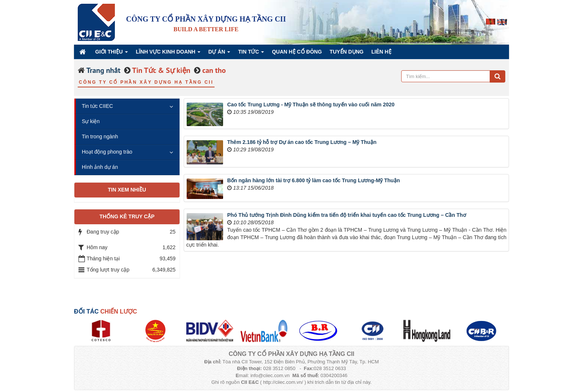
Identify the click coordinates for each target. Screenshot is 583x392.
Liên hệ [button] (381, 52)
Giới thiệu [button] (112, 54)
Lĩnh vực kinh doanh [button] (168, 54)
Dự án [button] (219, 54)
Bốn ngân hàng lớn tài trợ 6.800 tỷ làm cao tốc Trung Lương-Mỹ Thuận (313, 180)
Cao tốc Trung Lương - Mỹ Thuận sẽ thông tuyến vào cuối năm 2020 (311, 105)
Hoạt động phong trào (107, 152)
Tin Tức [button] (251, 54)
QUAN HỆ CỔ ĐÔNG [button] (297, 52)
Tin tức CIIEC (97, 106)
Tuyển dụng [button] (347, 52)
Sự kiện (91, 121)
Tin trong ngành (100, 136)
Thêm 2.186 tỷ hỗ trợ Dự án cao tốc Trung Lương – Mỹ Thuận (302, 142)
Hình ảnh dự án (100, 167)
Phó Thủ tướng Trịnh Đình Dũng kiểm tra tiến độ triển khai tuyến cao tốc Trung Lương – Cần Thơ (347, 215)
